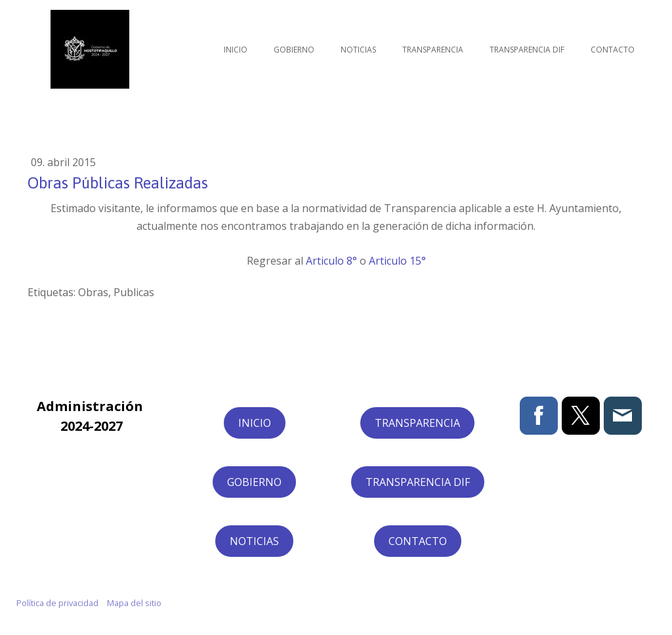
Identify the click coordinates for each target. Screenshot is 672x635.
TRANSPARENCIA (417, 423)
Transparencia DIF (527, 50)
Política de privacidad (57, 603)
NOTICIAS (254, 541)
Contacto (613, 50)
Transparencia (433, 50)
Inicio (236, 50)
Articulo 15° (397, 261)
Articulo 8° (331, 261)
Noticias (358, 50)
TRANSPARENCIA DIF (418, 482)
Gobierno (294, 50)
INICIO (255, 423)
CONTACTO (418, 541)
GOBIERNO (254, 482)
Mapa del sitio (134, 603)
